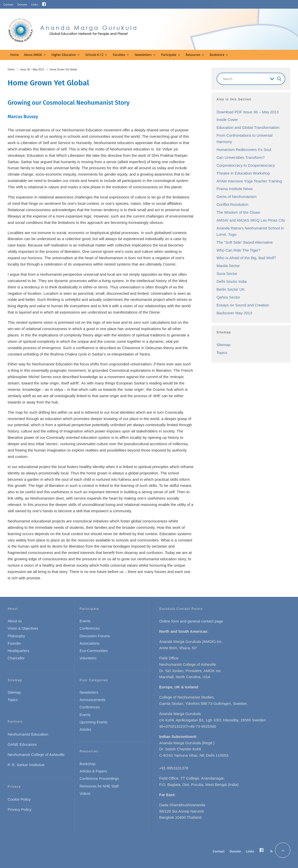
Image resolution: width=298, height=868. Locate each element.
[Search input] (245, 79)
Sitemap (224, 345)
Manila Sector (228, 266)
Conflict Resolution (232, 204)
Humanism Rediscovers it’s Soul (244, 150)
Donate (22, 4)
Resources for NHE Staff (99, 786)
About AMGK (33, 55)
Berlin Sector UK (231, 289)
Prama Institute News (235, 189)
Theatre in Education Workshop (243, 173)
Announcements (93, 700)
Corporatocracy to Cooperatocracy (246, 165)
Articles (86, 730)
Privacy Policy (19, 809)
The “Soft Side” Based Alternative (245, 242)
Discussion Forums (95, 636)
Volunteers (88, 658)
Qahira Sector (228, 297)
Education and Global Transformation (248, 127)
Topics (222, 353)
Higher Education (64, 55)
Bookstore (217, 55)
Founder (14, 643)
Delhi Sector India (232, 281)
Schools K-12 (94, 55)
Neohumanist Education (28, 734)
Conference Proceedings (99, 779)
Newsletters (143, 55)
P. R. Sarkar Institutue (26, 765)
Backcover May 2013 (234, 313)
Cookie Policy (19, 799)
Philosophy (16, 636)
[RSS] (271, 851)
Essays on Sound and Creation (243, 305)
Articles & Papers (93, 771)
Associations (90, 643)
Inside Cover (227, 120)
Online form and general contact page (191, 621)
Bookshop (88, 764)
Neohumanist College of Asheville (36, 755)
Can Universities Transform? (241, 157)
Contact (8, 4)
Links (34, 4)
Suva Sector (227, 274)
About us (15, 621)
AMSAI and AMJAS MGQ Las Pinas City (251, 220)
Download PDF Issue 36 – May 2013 (248, 112)
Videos (85, 794)
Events (85, 621)
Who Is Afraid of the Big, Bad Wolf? (246, 258)
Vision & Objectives (23, 628)
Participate (169, 55)
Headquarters (18, 651)
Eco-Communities (94, 651)
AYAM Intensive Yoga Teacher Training (249, 181)
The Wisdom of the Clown (238, 212)
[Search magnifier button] (279, 79)
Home (15, 55)
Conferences (90, 628)
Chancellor (16, 658)
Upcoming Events (94, 722)
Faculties (119, 55)
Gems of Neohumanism (237, 197)
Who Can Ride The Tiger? (239, 250)
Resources (193, 55)
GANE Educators (22, 744)
